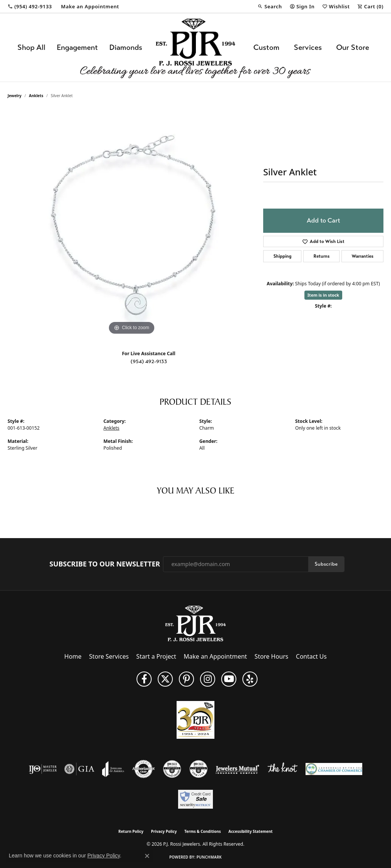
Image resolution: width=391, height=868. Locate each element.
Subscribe (326, 564)
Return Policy (131, 831)
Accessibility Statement (251, 831)
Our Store (353, 47)
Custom (266, 47)
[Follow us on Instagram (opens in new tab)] (208, 679)
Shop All (31, 47)
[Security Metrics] (195, 799)
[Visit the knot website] (282, 769)
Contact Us (311, 656)
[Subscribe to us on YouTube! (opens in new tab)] (229, 679)
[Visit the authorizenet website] (144, 769)
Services (308, 47)
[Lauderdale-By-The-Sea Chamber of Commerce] (334, 769)
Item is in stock (323, 295)
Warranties (363, 256)
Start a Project (156, 656)
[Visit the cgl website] (199, 769)
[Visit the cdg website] (172, 769)
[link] (30, 6)
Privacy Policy (164, 831)
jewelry (15, 96)
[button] (270, 6)
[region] (132, 223)
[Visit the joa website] (113, 769)
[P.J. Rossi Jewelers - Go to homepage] (195, 623)
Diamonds (126, 47)
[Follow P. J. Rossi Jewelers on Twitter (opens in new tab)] (165, 679)
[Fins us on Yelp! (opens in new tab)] (250, 679)
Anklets (36, 96)
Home (73, 656)
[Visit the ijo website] (43, 769)
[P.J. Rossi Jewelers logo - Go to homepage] (195, 47)
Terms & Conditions (202, 831)
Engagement (77, 47)
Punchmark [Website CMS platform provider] (209, 857)
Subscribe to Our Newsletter (105, 564)
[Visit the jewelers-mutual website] (237, 769)
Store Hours (271, 656)
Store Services (109, 656)
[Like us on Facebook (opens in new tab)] (144, 679)
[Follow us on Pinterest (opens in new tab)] (186, 679)
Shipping (282, 256)
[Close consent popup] (147, 856)
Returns (322, 256)
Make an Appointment (215, 656)
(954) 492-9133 (149, 361)
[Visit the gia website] (79, 769)
